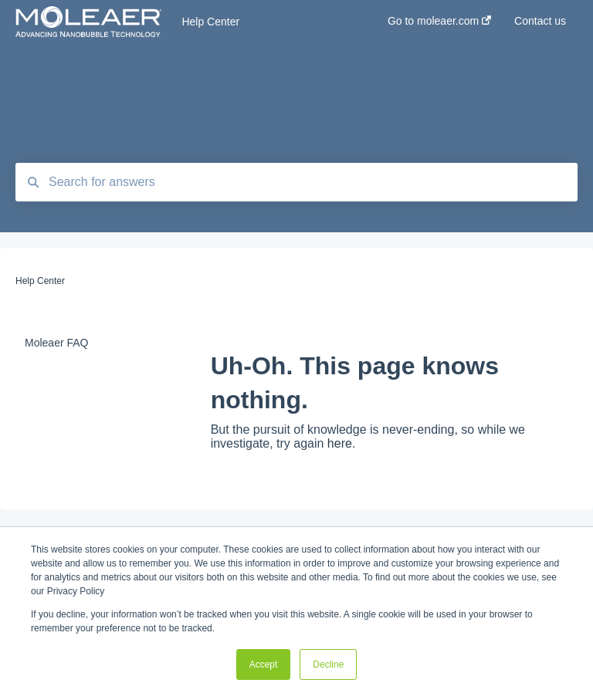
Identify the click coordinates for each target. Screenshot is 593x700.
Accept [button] (264, 664)
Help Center (210, 22)
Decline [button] (328, 664)
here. (341, 443)
